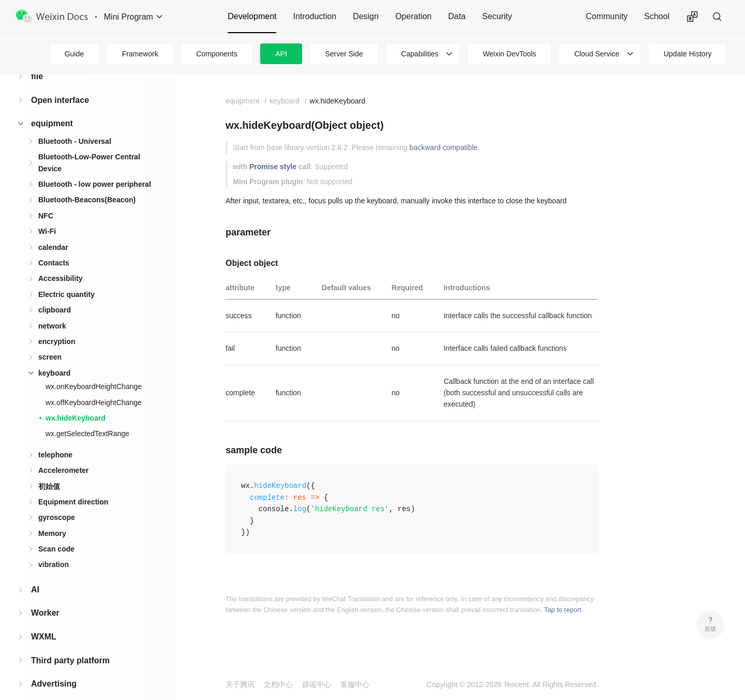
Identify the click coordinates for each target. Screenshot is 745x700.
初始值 (49, 470)
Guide (74, 54)
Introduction (315, 16)
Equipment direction (73, 485)
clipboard (55, 293)
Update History (688, 54)
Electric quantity (66, 278)
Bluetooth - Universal (75, 125)
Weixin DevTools (509, 54)
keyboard (54, 356)
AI (35, 573)
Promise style (273, 167)
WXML (44, 620)
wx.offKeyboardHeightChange (94, 386)
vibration (54, 548)
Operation (413, 16)
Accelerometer (63, 454)
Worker (45, 596)
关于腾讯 (240, 684)
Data (457, 16)
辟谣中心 (317, 684)
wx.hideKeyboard (76, 401)
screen (50, 340)
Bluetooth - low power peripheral (95, 168)
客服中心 (355, 684)
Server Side (344, 54)
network (52, 309)
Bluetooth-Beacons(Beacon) (87, 183)
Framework (140, 54)
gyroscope (57, 501)
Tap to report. (564, 610)
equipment (52, 107)
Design (366, 16)
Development (252, 16)
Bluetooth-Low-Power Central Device (89, 146)
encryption (57, 325)
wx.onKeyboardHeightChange (94, 370)
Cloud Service (597, 54)
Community (607, 16)
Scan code (56, 532)
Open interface (60, 84)
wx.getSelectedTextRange (87, 417)
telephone (55, 438)
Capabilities (420, 54)
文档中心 (278, 684)
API (281, 54)
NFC (46, 199)
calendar (53, 231)
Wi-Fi (47, 215)
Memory (52, 517)
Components (217, 54)
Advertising (54, 667)
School (657, 16)
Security (497, 16)
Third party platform (70, 644)
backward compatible (444, 147)
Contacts (54, 246)
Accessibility (61, 262)
